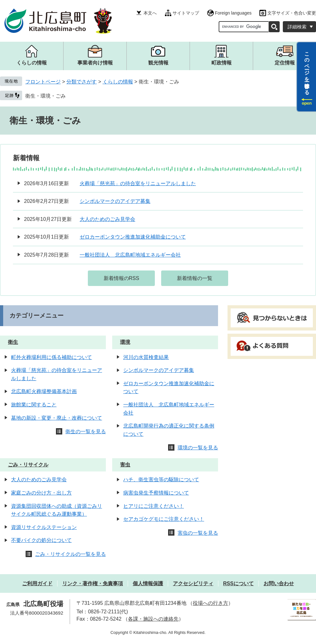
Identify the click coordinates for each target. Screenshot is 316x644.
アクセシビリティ (193, 583)
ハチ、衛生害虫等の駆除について (161, 480)
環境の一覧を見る (198, 448)
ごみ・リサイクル (28, 465)
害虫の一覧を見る (198, 533)
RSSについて (238, 583)
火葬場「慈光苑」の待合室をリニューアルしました (138, 183)
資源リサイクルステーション (44, 527)
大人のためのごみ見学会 (107, 219)
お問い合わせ (279, 583)
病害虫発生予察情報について (156, 493)
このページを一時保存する (307, 70)
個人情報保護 (148, 583)
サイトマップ (186, 13)
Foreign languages (233, 13)
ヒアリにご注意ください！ (154, 506)
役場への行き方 (210, 603)
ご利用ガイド (37, 583)
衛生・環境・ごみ (46, 96)
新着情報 (26, 158)
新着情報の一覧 (195, 278)
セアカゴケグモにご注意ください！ (164, 519)
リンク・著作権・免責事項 (93, 583)
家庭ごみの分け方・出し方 (41, 493)
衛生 (13, 342)
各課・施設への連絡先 (153, 619)
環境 (125, 342)
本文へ (150, 13)
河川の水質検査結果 (146, 357)
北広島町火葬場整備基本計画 (44, 391)
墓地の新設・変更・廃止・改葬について (57, 418)
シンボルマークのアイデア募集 (115, 201)
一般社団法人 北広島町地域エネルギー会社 (130, 255)
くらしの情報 (118, 82)
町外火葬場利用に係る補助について (52, 357)
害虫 (125, 465)
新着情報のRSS (122, 278)
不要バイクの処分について (41, 540)
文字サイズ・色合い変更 (292, 13)
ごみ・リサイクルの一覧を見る (70, 554)
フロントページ (43, 82)
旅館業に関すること (34, 405)
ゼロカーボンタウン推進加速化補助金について (133, 237)
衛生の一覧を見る (86, 431)
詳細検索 (297, 27)
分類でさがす (82, 82)
